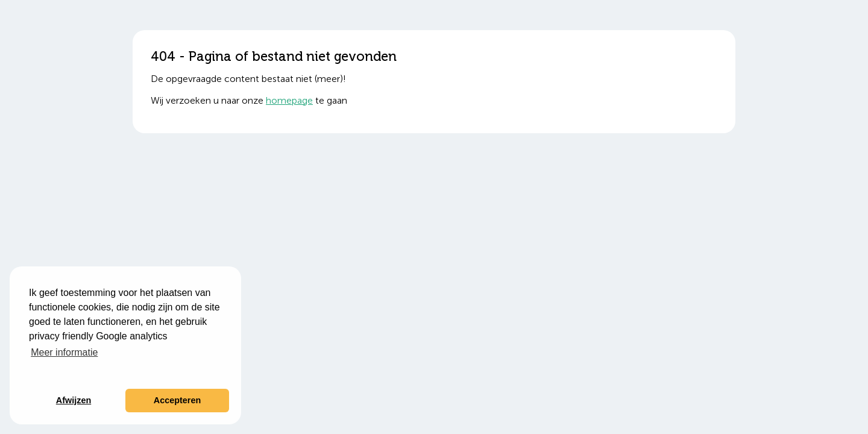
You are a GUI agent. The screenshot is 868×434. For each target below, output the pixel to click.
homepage (289, 100)
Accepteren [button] (177, 400)
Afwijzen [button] (74, 400)
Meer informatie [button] (64, 352)
